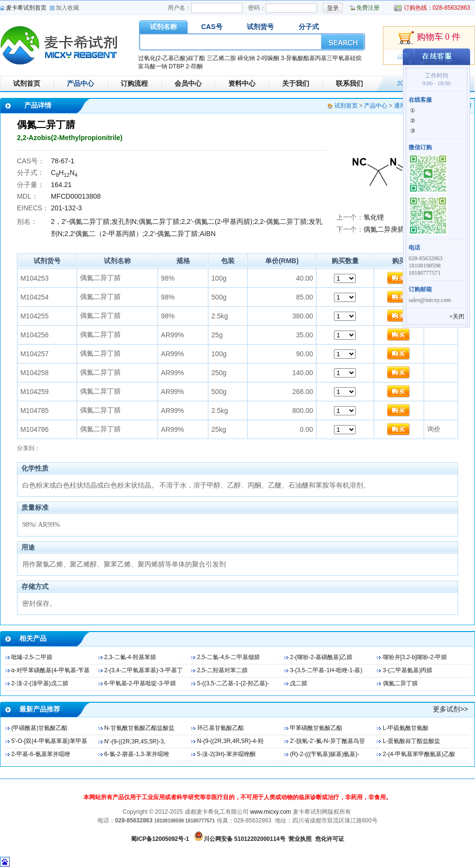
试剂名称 (163, 27)
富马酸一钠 (153, 66)
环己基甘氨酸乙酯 (221, 728)
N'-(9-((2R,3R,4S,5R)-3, (135, 742)
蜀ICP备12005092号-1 (160, 839)
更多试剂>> (450, 709)
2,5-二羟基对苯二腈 (223, 670)
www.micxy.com (270, 812)
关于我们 (296, 83)
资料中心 (242, 83)
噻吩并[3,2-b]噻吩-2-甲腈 (415, 657)
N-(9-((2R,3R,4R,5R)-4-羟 (230, 741)
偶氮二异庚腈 (384, 229)
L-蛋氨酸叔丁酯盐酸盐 (412, 741)
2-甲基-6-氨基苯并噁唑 (40, 754)
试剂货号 (260, 27)
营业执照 (300, 839)
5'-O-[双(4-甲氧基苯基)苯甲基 (49, 741)
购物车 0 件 (429, 38)
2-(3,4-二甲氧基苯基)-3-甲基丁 (143, 670)
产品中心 (80, 83)
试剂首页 (27, 83)
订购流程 (134, 83)
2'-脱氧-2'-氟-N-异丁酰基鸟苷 (327, 741)
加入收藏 (67, 8)
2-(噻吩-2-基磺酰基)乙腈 (321, 657)
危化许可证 (330, 839)
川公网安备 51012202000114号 (245, 839)
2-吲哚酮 (268, 58)
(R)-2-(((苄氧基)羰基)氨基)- (325, 754)
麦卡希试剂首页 (26, 8)
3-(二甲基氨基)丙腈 (408, 670)
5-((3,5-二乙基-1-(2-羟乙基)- (233, 683)
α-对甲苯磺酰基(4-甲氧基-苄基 (50, 670)
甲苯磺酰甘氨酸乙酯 (316, 728)
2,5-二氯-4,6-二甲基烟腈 (229, 657)
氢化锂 (374, 217)
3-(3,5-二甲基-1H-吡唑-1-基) (326, 670)
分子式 (309, 27)
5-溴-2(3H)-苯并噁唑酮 (227, 754)
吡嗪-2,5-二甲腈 (32, 657)
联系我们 (349, 83)
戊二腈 (299, 683)
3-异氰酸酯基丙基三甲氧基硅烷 (321, 58)
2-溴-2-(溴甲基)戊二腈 (40, 683)
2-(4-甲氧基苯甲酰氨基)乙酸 (419, 754)
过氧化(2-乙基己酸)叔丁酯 (172, 58)
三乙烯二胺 (222, 58)
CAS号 (212, 27)
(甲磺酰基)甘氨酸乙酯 (39, 728)
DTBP (176, 66)
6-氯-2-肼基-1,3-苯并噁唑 (137, 754)
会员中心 (188, 83)
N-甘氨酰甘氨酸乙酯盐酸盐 (139, 728)
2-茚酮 (194, 66)
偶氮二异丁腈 (400, 683)
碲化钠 (246, 58)
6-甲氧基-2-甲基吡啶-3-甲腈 (140, 683)
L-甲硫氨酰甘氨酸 (406, 728)
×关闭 (457, 316)
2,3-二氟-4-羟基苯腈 (130, 657)
